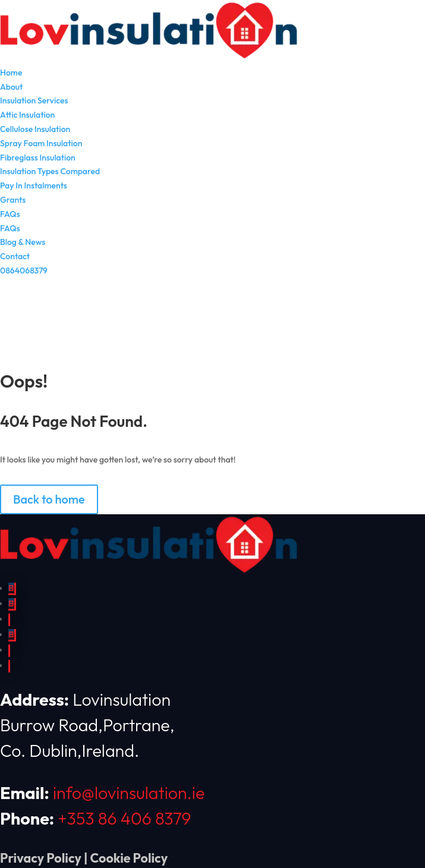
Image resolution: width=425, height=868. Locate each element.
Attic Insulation (27, 115)
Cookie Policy (129, 858)
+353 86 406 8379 (124, 818)
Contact (15, 256)
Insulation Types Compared (50, 171)
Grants (13, 200)
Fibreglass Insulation (38, 158)
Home (11, 73)
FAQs (10, 214)
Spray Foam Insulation (41, 143)
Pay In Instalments (34, 185)
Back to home (49, 499)
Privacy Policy (41, 858)
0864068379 (24, 271)
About (11, 87)
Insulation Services (34, 100)
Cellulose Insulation (35, 129)
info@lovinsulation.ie (129, 792)
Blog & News (23, 242)
